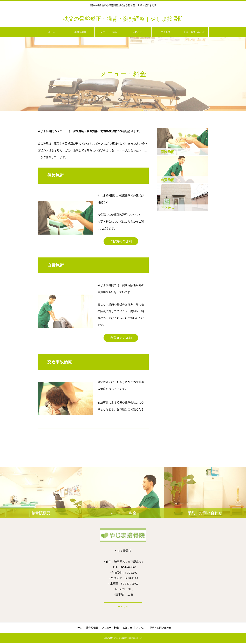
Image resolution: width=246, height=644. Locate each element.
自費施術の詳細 (121, 338)
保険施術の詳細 (121, 241)
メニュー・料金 (109, 32)
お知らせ (137, 32)
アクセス (166, 32)
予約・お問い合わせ (194, 32)
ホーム (52, 32)
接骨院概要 (80, 32)
